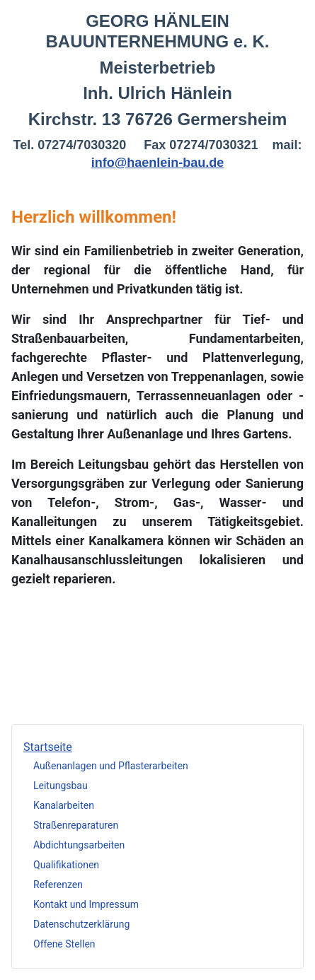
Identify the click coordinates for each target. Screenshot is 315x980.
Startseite (48, 747)
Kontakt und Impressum (86, 904)
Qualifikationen (66, 865)
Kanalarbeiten (64, 805)
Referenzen (58, 885)
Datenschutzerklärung (81, 924)
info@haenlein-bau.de (158, 163)
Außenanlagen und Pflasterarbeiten (111, 766)
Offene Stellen (64, 944)
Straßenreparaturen (76, 825)
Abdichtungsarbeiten (79, 845)
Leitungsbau (61, 786)
